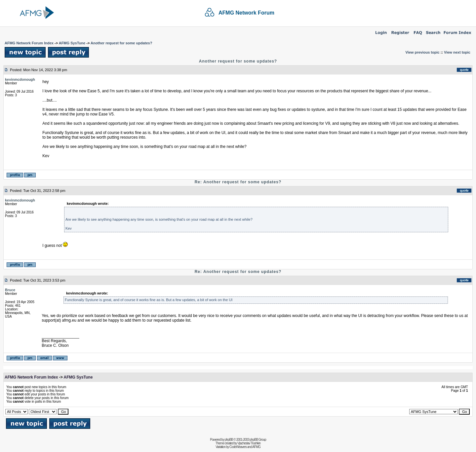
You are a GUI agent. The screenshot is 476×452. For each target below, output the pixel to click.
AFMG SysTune (72, 43)
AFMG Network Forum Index (29, 43)
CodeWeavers (238, 447)
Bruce (10, 290)
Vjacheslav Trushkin (249, 443)
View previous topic (423, 52)
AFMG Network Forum (246, 13)
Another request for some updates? (121, 43)
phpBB (229, 440)
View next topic (457, 52)
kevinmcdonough (20, 79)
